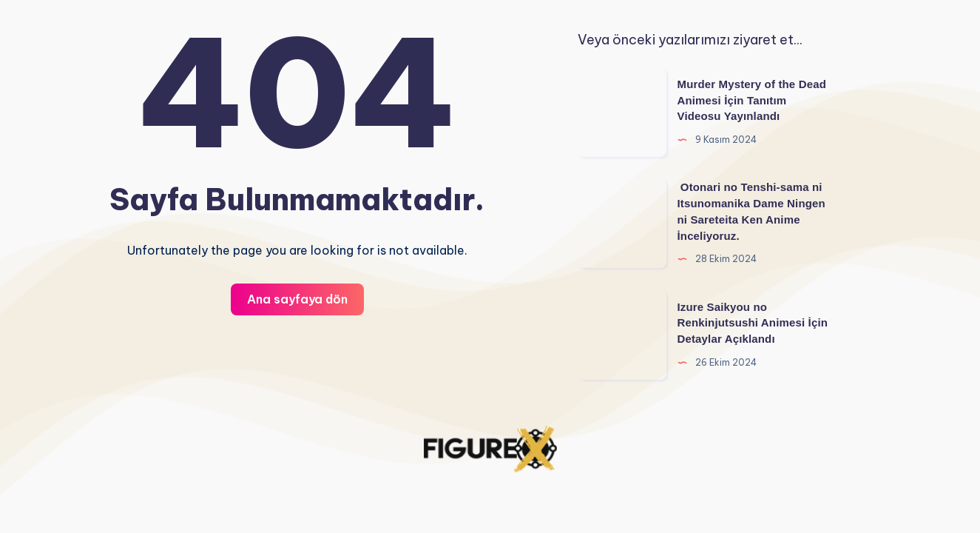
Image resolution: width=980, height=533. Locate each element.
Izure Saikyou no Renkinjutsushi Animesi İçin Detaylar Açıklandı (753, 323)
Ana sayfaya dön (297, 299)
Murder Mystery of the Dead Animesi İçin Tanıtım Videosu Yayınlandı (752, 100)
